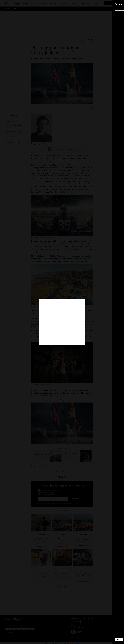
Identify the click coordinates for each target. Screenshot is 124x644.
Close (118, 4)
